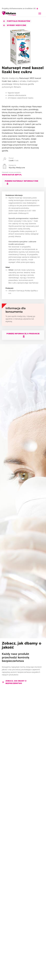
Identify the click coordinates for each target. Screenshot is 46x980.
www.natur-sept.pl (12, 175)
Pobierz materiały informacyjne (21, 182)
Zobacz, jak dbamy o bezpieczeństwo (14, 682)
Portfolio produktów (17, 21)
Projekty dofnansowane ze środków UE (20, 8)
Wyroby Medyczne (15, 25)
